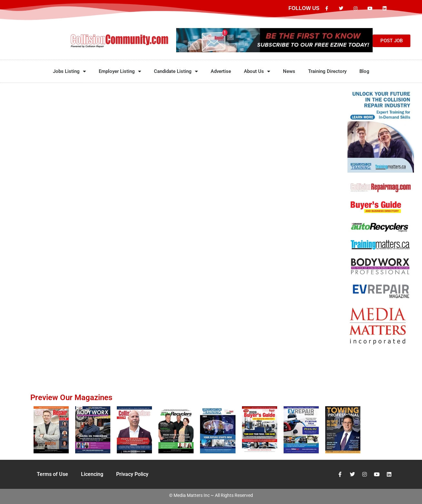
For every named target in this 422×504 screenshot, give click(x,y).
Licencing (92, 474)
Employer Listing (120, 71)
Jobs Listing (69, 71)
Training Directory (327, 71)
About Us (257, 71)
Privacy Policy (132, 474)
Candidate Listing (176, 71)
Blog (364, 71)
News (289, 71)
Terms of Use (52, 474)
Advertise (221, 71)
